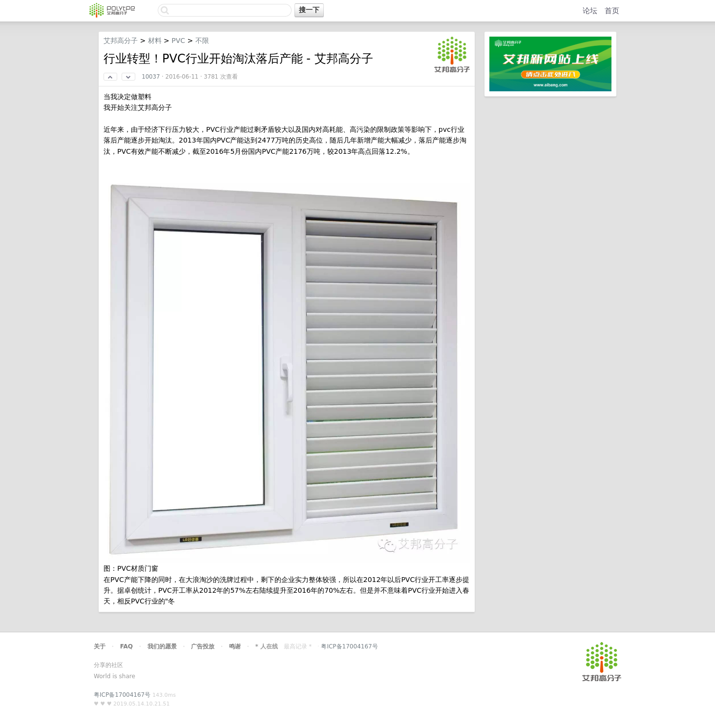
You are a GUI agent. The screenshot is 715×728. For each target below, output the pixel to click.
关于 (100, 646)
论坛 (590, 11)
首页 (612, 11)
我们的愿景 (162, 646)
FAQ (126, 646)
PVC (178, 41)
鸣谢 (235, 646)
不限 (202, 41)
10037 (151, 77)
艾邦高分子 (121, 41)
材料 (155, 41)
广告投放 (203, 646)
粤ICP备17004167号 (349, 646)
